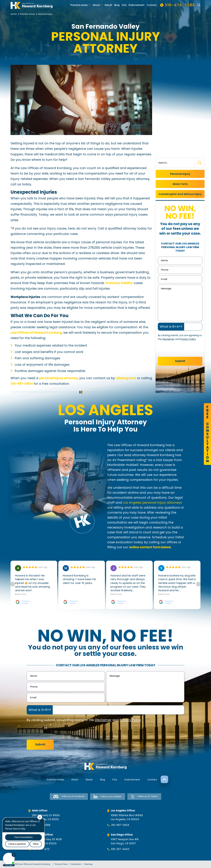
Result (108, 5)
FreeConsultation (207, 434)
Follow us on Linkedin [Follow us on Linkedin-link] (108, 797)
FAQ (124, 5)
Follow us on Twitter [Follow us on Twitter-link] (144, 797)
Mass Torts (180, 184)
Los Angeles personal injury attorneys (152, 503)
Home (14, 14)
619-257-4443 (120, 849)
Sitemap (89, 864)
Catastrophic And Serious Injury (180, 194)
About (96, 5)
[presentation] (180, 350)
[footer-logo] (105, 766)
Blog (117, 5)
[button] (198, 584)
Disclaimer (168, 339)
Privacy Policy (188, 339)
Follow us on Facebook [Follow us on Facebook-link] (69, 797)
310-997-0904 (120, 825)
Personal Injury (180, 174)
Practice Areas (79, 5)
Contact (152, 5)
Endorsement (137, 5)
